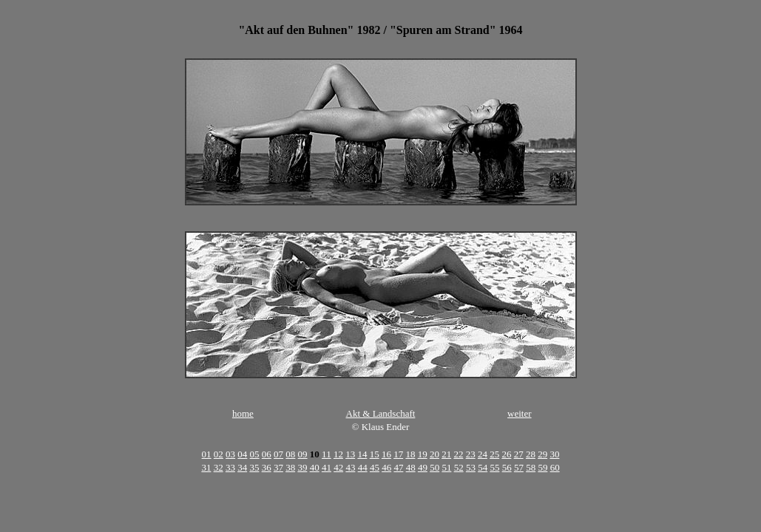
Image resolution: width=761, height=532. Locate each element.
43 (350, 467)
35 (254, 467)
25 (494, 454)
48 (411, 467)
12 (338, 454)
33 (230, 467)
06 (267, 454)
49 (423, 467)
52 (459, 467)
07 (278, 454)
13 (350, 454)
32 (219, 467)
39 (302, 467)
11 (327, 454)
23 (471, 454)
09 (303, 454)
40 (315, 467)
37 (278, 467)
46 (386, 467)
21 (446, 454)
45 (375, 467)
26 (506, 454)
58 (531, 467)
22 (458, 454)
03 (230, 454)
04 (242, 454)
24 (483, 454)
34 (242, 467)
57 (519, 467)
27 (519, 454)
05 (255, 454)
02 (219, 454)
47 (398, 467)
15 (375, 454)
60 (555, 467)
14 (362, 454)
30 (554, 454)
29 (542, 454)
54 (483, 467)
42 (338, 467)
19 (423, 454)
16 (386, 454)
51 (446, 467)
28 (531, 454)
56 (507, 467)
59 (542, 467)
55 (494, 467)
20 (434, 454)
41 (327, 467)
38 (290, 467)
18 (410, 454)
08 (290, 454)
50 (434, 467)
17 (398, 454)
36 (267, 467)
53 (471, 467)
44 (363, 467)
